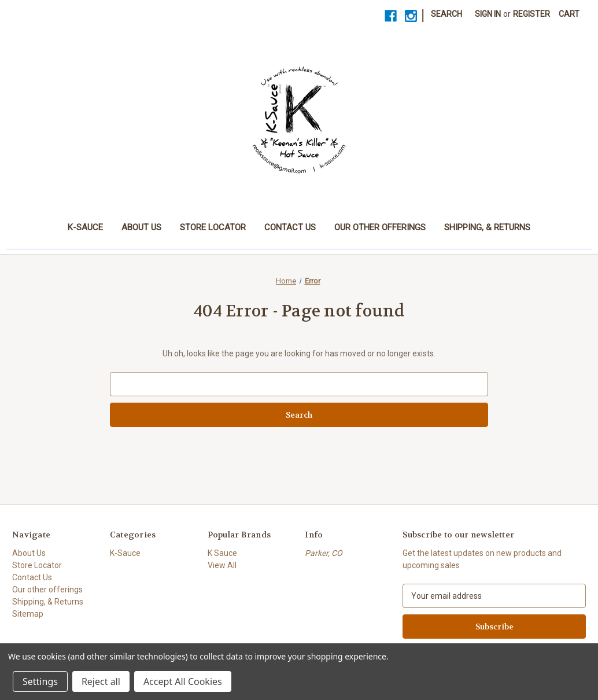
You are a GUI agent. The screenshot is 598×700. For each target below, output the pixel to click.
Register (531, 14)
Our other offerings (380, 227)
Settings (40, 681)
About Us (141, 227)
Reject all (101, 681)
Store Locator (213, 227)
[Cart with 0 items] (569, 14)
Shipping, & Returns (487, 227)
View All (222, 565)
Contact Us (290, 227)
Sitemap (28, 614)
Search (446, 14)
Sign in (488, 14)
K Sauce (222, 553)
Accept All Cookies (183, 681)
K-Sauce (85, 227)
